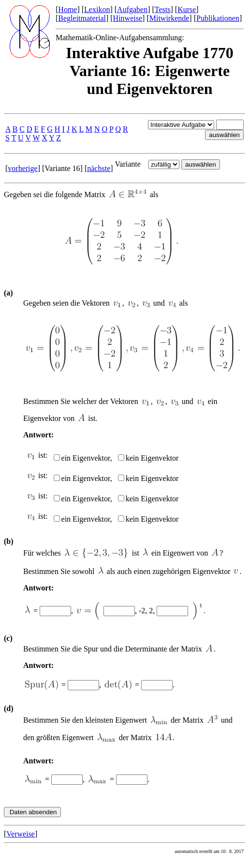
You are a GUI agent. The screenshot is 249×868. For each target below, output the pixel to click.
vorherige (22, 168)
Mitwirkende (169, 18)
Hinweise (128, 18)
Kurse (187, 9)
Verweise (21, 834)
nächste (99, 168)
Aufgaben (132, 9)
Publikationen (218, 18)
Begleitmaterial (82, 18)
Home (67, 9)
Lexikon (97, 9)
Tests (163, 9)
